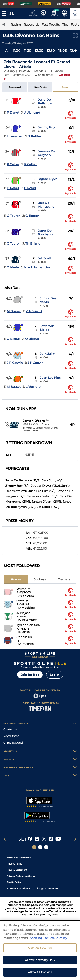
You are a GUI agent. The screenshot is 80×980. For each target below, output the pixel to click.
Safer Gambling (47, 902)
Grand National (13, 743)
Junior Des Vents (48, 300)
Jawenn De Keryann (47, 153)
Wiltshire (23, 589)
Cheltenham (11, 729)
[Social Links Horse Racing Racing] (40, 847)
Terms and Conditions (19, 858)
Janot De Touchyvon (46, 232)
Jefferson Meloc (47, 328)
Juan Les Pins (50, 378)
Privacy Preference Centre (21, 876)
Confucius (24, 637)
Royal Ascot (11, 736)
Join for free (30, 675)
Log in (55, 675)
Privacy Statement (17, 870)
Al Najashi (24, 613)
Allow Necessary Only (40, 960)
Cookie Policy (14, 882)
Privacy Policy (15, 864)
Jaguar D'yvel (48, 179)
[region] (40, 950)
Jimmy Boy (46, 127)
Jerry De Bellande (45, 102)
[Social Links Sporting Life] (34, 847)
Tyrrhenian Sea (28, 625)
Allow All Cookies (40, 972)
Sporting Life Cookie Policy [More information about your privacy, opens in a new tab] (48, 938)
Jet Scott (45, 258)
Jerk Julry (47, 354)
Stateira (22, 601)
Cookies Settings (40, 948)
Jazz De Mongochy (46, 205)
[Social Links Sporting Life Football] (46, 847)
